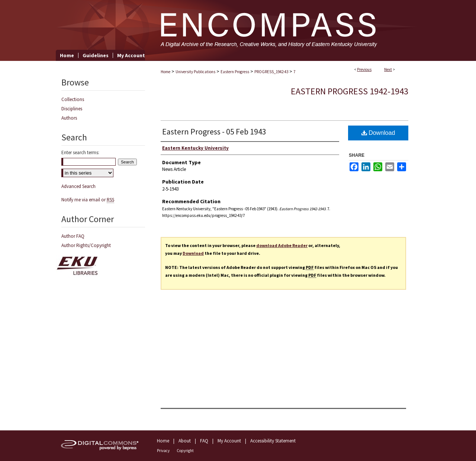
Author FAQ (73, 236)
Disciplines (72, 109)
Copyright (185, 451)
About (185, 441)
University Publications (195, 72)
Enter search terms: (80, 152)
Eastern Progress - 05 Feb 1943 (214, 132)
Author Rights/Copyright (86, 245)
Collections (73, 99)
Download (378, 133)
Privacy (163, 451)
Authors (69, 118)
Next (388, 69)
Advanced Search (78, 186)
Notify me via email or (88, 200)
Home (165, 72)
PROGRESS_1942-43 (271, 72)
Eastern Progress (235, 72)
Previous (364, 69)
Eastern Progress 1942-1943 (350, 91)
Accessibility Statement (273, 441)
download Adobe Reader (282, 245)
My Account (229, 441)
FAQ (204, 441)
